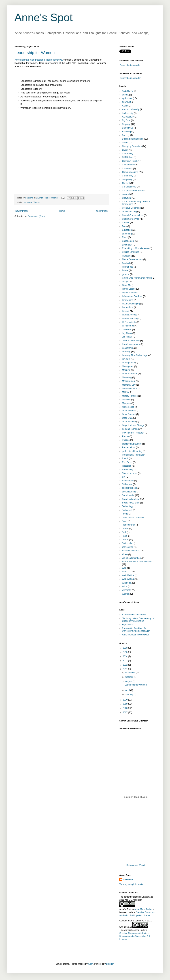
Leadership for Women (35, 53)
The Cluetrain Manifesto (134, 518)
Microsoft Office (130, 388)
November (131, 673)
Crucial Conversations (133, 215)
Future (125, 270)
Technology (128, 506)
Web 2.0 (126, 572)
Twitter (125, 540)
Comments (127, 168)
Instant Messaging (131, 304)
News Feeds (128, 407)
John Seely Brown (131, 341)
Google (126, 282)
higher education (130, 293)
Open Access (128, 411)
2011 (126, 669)
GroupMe (127, 285)
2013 (126, 661)
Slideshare (127, 484)
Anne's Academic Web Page (136, 635)
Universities (128, 547)
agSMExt (127, 102)
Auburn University (131, 109)
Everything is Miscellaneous (135, 248)
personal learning (130, 429)
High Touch (128, 625)
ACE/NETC (128, 91)
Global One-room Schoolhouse (137, 278)
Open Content (129, 414)
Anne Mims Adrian (143, 909)
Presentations (129, 447)
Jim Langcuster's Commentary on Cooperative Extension (138, 620)
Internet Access (129, 315)
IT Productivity (129, 322)
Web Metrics (128, 575)
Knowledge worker (131, 344)
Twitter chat (128, 543)
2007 (126, 712)
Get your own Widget (136, 865)
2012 (126, 665)
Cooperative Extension (133, 191)
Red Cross (127, 462)
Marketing (127, 377)
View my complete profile (131, 884)
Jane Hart (127, 330)
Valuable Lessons (131, 551)
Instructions (128, 307)
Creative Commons (131, 208)
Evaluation (127, 245)
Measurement (129, 381)
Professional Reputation (134, 455)
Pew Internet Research (133, 433)
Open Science (129, 422)
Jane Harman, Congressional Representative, (39, 60)
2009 (126, 704)
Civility (125, 150)
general (126, 274)
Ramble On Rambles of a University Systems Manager (136, 630)
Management (128, 363)
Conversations (129, 187)
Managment (128, 366)
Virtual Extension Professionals (137, 562)
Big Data (126, 120)
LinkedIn (126, 359)
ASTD (125, 106)
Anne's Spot (44, 17)
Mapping (126, 370)
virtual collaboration (131, 558)
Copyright (127, 198)
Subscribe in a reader (130, 65)
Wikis (125, 586)
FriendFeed (128, 267)
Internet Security (130, 319)
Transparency (129, 525)
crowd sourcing (129, 212)
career (125, 143)
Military (126, 392)
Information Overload (132, 296)
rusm (91, 964)
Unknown (128, 879)
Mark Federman (130, 374)
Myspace (126, 403)
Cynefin (126, 223)
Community (128, 176)
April (128, 690)
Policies (126, 440)
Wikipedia (127, 583)
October (129, 677)
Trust (125, 536)
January (129, 694)
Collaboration (128, 165)
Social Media (128, 495)
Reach (125, 458)
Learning (126, 352)
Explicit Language (131, 252)
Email (125, 237)
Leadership (28, 202)
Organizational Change (133, 425)
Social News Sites (131, 503)
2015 (126, 652)
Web (124, 568)
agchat (125, 95)
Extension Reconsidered (134, 615)
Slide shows (128, 481)
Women (37, 202)
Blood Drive (128, 128)
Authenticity (128, 113)
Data (124, 226)
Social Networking (131, 499)
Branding (126, 132)
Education (127, 230)
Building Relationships (133, 139)
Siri (124, 477)
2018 (126, 648)
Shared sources (130, 473)
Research (127, 466)
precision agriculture (132, 444)
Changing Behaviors (132, 146)
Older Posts (102, 211)
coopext (126, 194)
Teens (125, 514)
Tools (125, 521)
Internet (126, 311)
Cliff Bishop (128, 157)
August (129, 681)
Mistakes (126, 400)
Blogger (110, 964)
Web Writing (128, 579)
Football (126, 263)
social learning (129, 492)
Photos (125, 436)
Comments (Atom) (36, 216)
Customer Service (131, 219)
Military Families (130, 396)
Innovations (128, 300)
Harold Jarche (129, 289)
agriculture (127, 98)
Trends (125, 529)
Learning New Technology (135, 355)
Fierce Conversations (132, 259)
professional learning (132, 451)
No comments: (52, 198)
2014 (126, 656)
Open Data (127, 418)
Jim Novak (127, 337)
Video (125, 554)
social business (129, 488)
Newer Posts (22, 211)
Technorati (127, 510)
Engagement (128, 241)
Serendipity (128, 470)
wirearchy (127, 590)
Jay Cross (127, 333)
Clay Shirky (128, 154)
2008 (126, 708)
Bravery (126, 135)
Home (62, 211)
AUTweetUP (128, 117)
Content (126, 183)
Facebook (127, 256)
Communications (130, 172)
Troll (124, 532)
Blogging (126, 124)
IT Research (128, 326)
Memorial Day (129, 385)
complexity (127, 180)
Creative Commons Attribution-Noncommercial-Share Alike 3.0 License (135, 936)
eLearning (127, 234)
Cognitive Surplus (131, 161)
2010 (126, 700)
